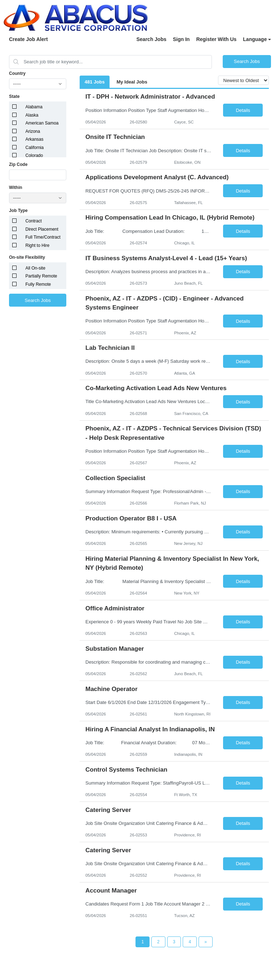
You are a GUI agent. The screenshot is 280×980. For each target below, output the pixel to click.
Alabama (34, 107)
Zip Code (18, 164)
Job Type (18, 211)
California (35, 148)
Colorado (34, 155)
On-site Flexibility (27, 257)
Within (16, 188)
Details (243, 110)
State (14, 96)
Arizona (33, 131)
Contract (34, 221)
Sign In (181, 39)
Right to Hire (38, 245)
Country (17, 73)
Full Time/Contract (43, 237)
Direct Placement (42, 229)
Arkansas (35, 139)
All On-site (35, 268)
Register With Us (216, 39)
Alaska (32, 115)
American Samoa (42, 123)
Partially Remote (41, 276)
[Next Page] (206, 942)
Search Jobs (151, 39)
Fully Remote (38, 284)
